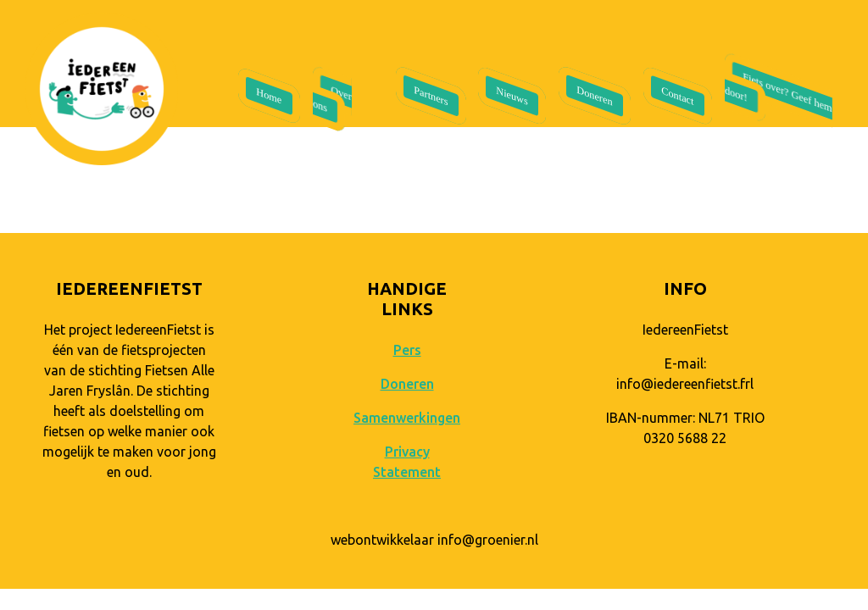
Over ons (332, 99)
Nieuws (512, 96)
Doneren (595, 95)
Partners (431, 96)
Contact (678, 96)
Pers (407, 350)
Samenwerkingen (407, 418)
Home (269, 96)
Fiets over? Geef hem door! (779, 92)
